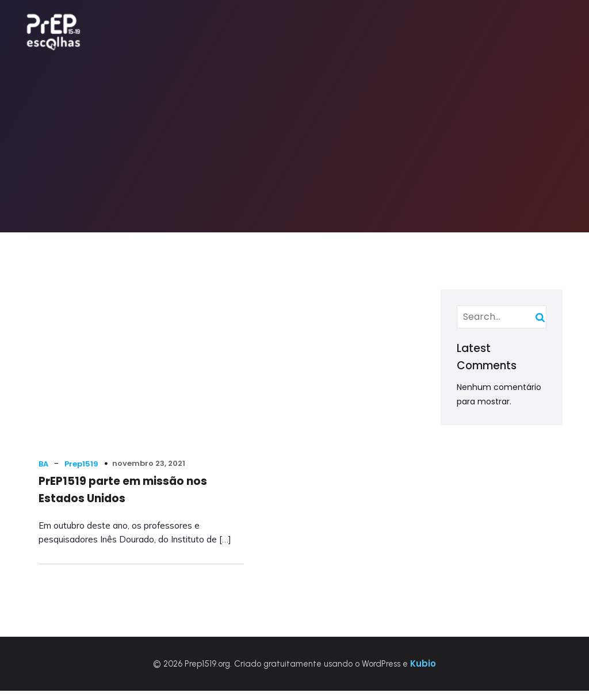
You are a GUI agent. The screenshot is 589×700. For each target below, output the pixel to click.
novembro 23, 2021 (150, 452)
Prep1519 (83, 452)
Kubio (423, 673)
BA (45, 452)
